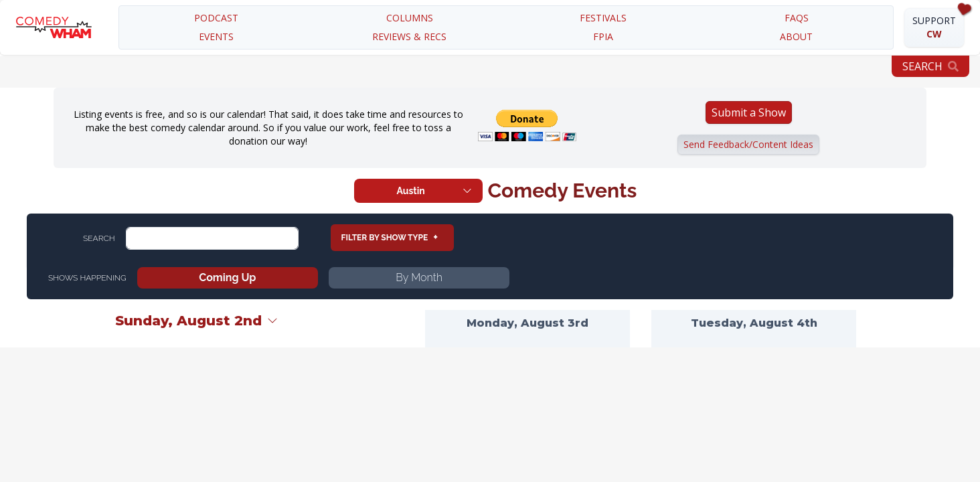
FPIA (603, 36)
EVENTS (216, 36)
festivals (603, 18)
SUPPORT (934, 27)
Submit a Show (749, 112)
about (796, 36)
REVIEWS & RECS (409, 36)
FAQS (797, 18)
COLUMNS (410, 18)
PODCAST (216, 18)
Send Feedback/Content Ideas (748, 144)
